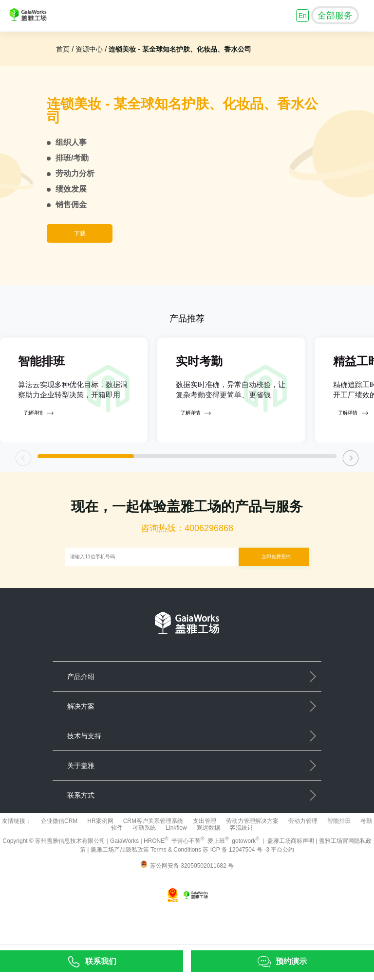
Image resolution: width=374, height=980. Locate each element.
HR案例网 (100, 858)
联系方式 (81, 832)
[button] (351, 496)
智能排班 (339, 858)
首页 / (65, 49)
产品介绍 (81, 713)
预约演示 (291, 961)
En (303, 16)
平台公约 (282, 887)
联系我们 (101, 961)
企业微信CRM (59, 858)
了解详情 (38, 451)
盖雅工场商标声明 (291, 878)
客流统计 (242, 865)
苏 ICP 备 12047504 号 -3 (237, 887)
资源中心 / (90, 49)
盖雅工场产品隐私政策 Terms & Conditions (147, 887)
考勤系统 (144, 865)
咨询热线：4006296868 (187, 566)
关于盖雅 (81, 802)
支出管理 (205, 858)
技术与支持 (84, 773)
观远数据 (208, 865)
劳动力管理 (303, 858)
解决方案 (81, 743)
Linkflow (176, 865)
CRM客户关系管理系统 (153, 858)
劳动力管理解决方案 (252, 858)
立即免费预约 (276, 594)
